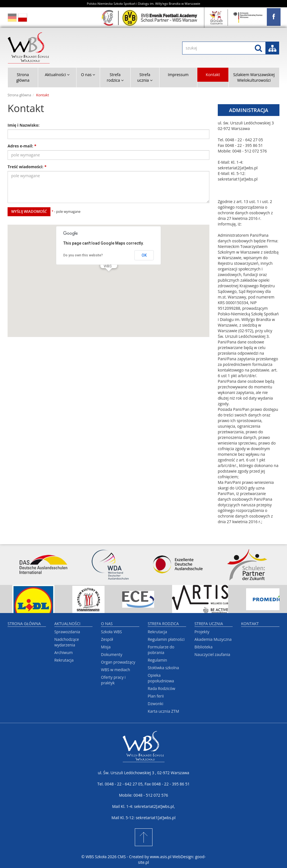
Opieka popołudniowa (161, 678)
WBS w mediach (115, 670)
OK (144, 255)
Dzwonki (155, 704)
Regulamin (157, 660)
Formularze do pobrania (161, 650)
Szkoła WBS (111, 632)
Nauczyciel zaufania (212, 654)
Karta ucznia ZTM (163, 711)
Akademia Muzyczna (213, 639)
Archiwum (64, 652)
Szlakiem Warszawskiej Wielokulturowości (254, 77)
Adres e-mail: (22, 146)
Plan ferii (156, 696)
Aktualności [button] (57, 75)
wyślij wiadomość (29, 212)
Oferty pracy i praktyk (113, 680)
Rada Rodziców (161, 688)
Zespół (107, 639)
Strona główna (23, 77)
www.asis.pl (161, 857)
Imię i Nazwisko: (24, 125)
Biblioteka (204, 647)
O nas (107, 624)
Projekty (202, 632)
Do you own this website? (83, 255)
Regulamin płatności (166, 639)
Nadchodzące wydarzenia (67, 642)
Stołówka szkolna (163, 668)
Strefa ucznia (209, 624)
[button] (109, 276)
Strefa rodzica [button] (115, 77)
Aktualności (67, 624)
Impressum (178, 75)
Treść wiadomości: (27, 167)
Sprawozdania (67, 632)
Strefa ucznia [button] (145, 77)
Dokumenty (112, 654)
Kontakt (213, 75)
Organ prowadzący (118, 662)
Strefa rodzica (163, 624)
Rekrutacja (64, 660)
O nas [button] (88, 75)
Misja (106, 647)
